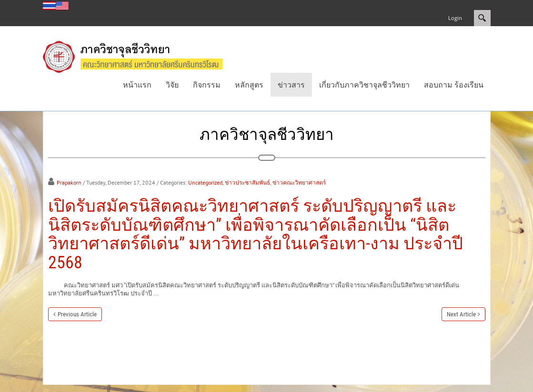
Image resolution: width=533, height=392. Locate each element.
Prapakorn (69, 182)
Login (455, 18)
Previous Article (77, 314)
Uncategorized (205, 182)
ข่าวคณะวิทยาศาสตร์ (299, 182)
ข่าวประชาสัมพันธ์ (247, 182)
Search (482, 18)
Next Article (461, 314)
